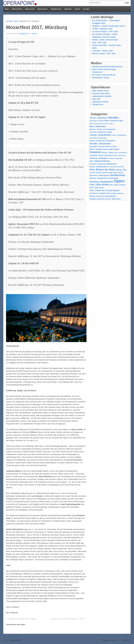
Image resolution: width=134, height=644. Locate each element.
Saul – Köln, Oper (100, 42)
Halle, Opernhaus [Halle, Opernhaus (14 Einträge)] (120, 155)
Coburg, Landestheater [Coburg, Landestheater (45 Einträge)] (100, 135)
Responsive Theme (108, 640)
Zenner (35, 34)
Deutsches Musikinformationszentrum (108, 67)
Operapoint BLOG (15, 640)
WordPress (126, 640)
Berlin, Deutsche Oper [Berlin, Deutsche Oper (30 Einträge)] (114, 121)
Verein (77, 9)
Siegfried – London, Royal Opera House (108, 26)
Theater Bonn (98, 104)
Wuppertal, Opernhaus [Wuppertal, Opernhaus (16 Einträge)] (98, 199)
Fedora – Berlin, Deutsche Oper (105, 40)
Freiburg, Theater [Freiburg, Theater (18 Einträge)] (107, 153)
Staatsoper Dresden (100, 102)
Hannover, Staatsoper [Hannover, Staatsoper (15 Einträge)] (115, 158)
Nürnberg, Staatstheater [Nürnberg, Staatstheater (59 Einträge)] (102, 182)
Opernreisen (42, 9)
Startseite (9, 21)
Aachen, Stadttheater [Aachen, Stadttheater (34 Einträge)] (99, 118)
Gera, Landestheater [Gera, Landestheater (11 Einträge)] (121, 153)
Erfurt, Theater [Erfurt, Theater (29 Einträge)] (96, 149)
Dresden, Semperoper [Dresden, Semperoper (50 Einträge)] (100, 144)
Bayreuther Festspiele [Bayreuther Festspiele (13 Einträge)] (97, 121)
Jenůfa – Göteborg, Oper (102, 29)
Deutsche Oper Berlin (101, 93)
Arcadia (86, 9)
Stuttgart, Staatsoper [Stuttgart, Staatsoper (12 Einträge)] (117, 193)
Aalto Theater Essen (101, 91)
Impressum (30, 9)
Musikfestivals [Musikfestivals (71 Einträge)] (118, 175)
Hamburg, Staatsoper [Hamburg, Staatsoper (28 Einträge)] (98, 158)
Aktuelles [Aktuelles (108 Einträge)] (114, 118)
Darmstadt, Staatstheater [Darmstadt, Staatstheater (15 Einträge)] (98, 138)
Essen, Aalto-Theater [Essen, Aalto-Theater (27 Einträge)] (111, 149)
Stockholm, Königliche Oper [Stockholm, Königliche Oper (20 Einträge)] (100, 193)
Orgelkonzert (56, 9)
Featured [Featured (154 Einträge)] (95, 152)
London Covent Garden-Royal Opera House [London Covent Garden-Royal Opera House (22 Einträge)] (107, 173)
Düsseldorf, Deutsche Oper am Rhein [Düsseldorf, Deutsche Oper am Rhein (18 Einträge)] (103, 147)
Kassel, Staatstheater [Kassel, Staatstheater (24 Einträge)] (98, 167)
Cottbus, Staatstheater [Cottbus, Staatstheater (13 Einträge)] (119, 135)
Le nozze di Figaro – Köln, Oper (105, 31)
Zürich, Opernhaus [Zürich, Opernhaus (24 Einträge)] (113, 199)
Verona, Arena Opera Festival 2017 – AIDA (67, 619)
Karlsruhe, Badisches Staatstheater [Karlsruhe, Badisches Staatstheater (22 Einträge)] (103, 164)
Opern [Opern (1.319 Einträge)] (119, 181)
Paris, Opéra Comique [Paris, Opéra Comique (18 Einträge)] (117, 185)
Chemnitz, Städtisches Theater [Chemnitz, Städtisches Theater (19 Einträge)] (101, 132)
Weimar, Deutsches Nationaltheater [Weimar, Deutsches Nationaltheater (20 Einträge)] (103, 196)
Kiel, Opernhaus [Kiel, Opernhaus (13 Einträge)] (112, 167)
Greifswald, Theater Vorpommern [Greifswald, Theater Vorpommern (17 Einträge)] (101, 155)
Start (7, 9)
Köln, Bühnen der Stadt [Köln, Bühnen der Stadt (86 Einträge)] (102, 170)
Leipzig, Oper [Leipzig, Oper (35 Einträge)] (121, 170)
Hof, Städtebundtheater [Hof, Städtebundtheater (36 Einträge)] (100, 161)
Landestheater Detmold (102, 96)
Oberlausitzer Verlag (101, 78)
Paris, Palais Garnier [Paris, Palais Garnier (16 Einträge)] (97, 188)
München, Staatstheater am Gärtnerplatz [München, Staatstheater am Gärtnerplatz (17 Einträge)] (104, 178)
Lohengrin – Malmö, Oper (103, 51)
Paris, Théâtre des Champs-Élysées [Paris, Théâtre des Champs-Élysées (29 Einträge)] (105, 190)
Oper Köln (96, 99)
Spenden (68, 9)
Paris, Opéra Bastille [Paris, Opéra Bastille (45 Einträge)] (99, 185)
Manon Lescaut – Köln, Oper (104, 53)
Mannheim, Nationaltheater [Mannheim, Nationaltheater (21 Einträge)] (100, 175)
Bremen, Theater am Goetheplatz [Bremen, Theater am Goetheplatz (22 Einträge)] (102, 129)
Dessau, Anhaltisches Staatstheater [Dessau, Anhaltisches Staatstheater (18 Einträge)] (103, 141)
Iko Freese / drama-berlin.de (104, 75)
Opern (16, 21)
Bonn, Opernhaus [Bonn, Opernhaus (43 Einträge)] (98, 126)
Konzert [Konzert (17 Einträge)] (121, 167)
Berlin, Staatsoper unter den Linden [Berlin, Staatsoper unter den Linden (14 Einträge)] (102, 124)
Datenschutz (17, 9)
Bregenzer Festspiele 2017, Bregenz (23, 619)
